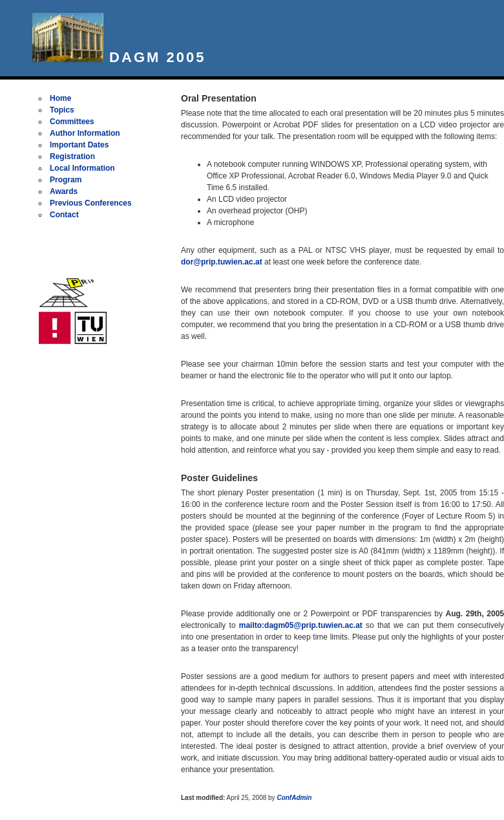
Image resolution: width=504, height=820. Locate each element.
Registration (72, 156)
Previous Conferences (91, 203)
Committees (72, 122)
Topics (62, 110)
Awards (64, 191)
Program (66, 180)
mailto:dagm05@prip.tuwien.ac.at (301, 625)
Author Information (85, 133)
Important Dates (79, 145)
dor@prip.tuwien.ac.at (222, 262)
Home (60, 98)
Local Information (82, 168)
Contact (64, 215)
